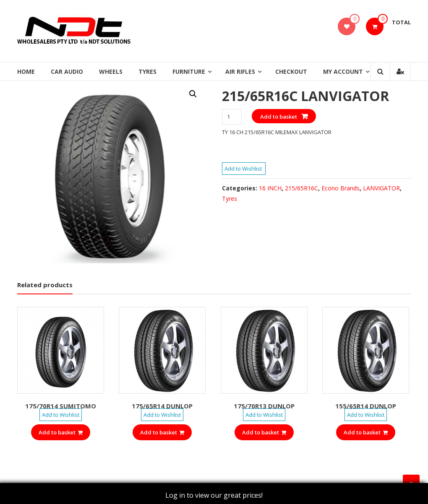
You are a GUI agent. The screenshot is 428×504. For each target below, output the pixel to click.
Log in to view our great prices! (214, 495)
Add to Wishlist (244, 169)
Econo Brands (341, 188)
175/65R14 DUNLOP (162, 406)
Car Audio (67, 71)
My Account (343, 71)
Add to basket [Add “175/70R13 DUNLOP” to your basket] (264, 432)
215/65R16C (301, 188)
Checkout (291, 71)
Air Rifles (240, 71)
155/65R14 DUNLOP (366, 406)
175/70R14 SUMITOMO (61, 406)
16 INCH (270, 188)
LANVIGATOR (381, 188)
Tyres (147, 71)
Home (26, 71)
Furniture (189, 71)
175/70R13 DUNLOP (264, 406)
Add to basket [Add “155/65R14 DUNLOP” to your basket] (366, 432)
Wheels (111, 71)
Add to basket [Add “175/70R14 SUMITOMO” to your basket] (61, 432)
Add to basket (279, 117)
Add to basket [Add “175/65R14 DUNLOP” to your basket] (162, 432)
